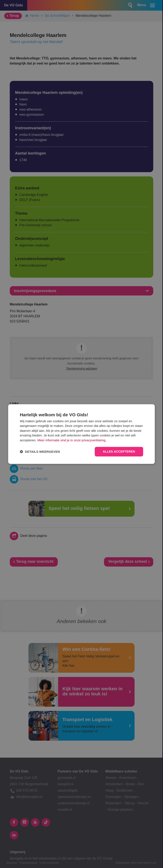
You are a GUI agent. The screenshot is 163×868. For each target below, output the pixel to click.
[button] (40, 452)
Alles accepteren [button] (119, 452)
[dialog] (81, 434)
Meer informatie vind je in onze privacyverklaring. (72, 440)
